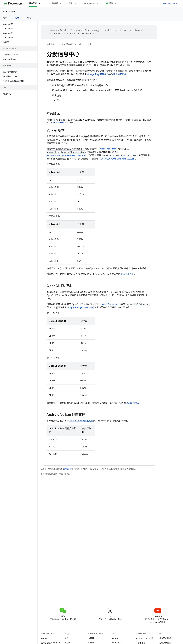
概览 (5, 18)
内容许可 (68, 469)
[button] (18, 42)
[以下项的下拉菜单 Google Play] (99, 3)
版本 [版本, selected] (17, 18)
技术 (29, 18)
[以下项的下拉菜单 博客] (117, 3)
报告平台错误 (165, 638)
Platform (9, 11)
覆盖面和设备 (120, 74)
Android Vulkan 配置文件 (81, 421)
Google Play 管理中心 (98, 74)
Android (44, 638)
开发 (71, 3)
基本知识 (70, 44)
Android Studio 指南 (144, 638)
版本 (90, 44)
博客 (111, 3)
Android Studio (170, 3)
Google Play (89, 3)
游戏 (66, 638)
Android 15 (117, 638)
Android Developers (55, 44)
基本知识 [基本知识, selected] (33, 3)
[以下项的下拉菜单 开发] (76, 3)
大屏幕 (91, 638)
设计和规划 (53, 3)
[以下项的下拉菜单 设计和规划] (62, 3)
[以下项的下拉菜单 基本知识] (41, 3)
